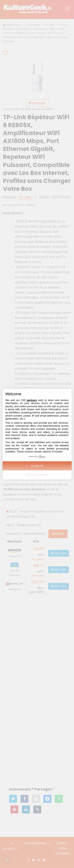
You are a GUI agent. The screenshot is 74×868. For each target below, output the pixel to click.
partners (32, 400)
